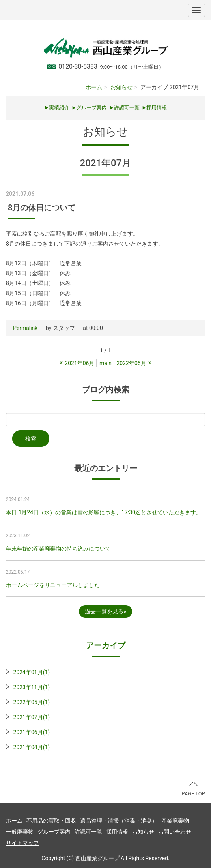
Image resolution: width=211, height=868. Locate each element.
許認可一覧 (125, 108)
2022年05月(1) (31, 702)
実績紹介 (59, 108)
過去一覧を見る (104, 611)
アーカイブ (106, 645)
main (105, 363)
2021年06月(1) (31, 732)
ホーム (94, 87)
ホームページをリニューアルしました (53, 585)
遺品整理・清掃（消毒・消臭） (119, 821)
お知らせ (121, 87)
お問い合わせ (175, 832)
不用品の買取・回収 (51, 821)
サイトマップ (22, 843)
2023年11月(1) (31, 687)
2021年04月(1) (31, 747)
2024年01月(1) (31, 672)
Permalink (25, 328)
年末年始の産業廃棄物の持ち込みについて (58, 549)
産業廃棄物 (175, 821)
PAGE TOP (193, 789)
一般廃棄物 (20, 832)
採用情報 (117, 832)
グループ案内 (89, 108)
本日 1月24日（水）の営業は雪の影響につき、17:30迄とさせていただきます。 (104, 512)
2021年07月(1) (31, 717)
